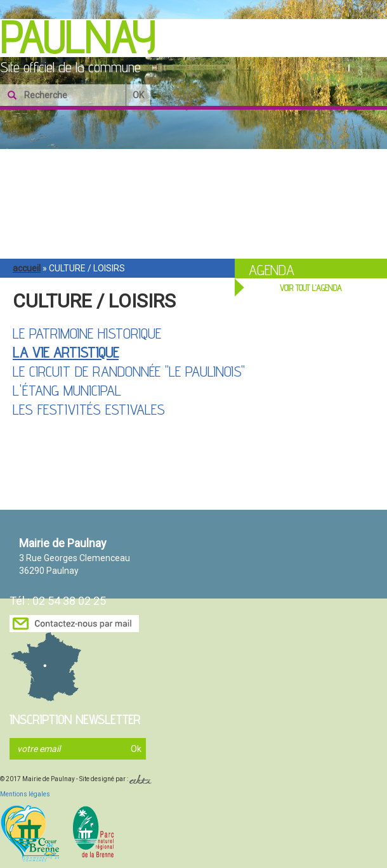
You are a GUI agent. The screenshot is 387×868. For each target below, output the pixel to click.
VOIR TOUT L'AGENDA (311, 288)
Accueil (27, 268)
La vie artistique (66, 352)
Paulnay (77, 37)
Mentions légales (25, 794)
